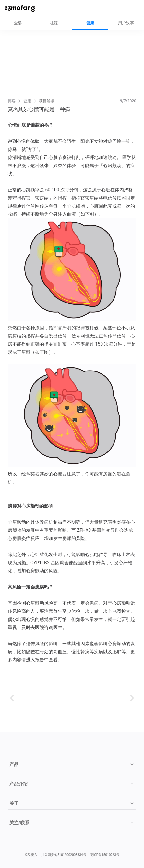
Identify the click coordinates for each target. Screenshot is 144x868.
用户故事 (126, 23)
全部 (18, 23)
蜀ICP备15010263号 (105, 855)
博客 (12, 101)
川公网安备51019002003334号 (64, 855)
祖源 (54, 23)
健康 (90, 23)
